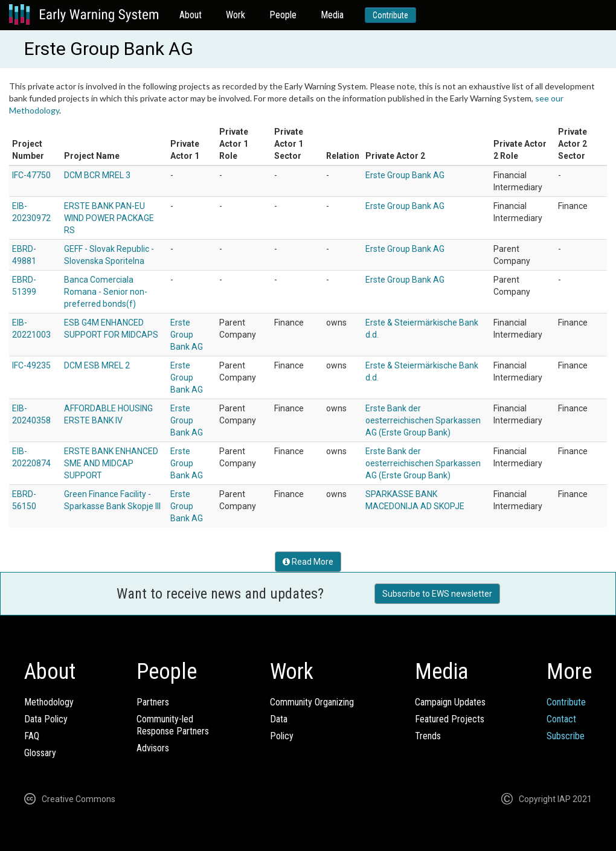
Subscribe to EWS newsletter (437, 594)
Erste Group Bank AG (405, 175)
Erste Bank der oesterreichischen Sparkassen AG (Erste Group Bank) (423, 420)
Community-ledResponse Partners (173, 725)
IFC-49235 (31, 365)
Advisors (153, 748)
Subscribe (566, 736)
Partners (153, 702)
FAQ (32, 736)
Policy (282, 736)
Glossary (40, 753)
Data (279, 719)
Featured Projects (450, 719)
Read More (308, 562)
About (191, 15)
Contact (561, 719)
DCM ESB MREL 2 (97, 365)
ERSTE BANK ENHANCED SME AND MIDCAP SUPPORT (111, 463)
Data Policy (46, 719)
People (283, 15)
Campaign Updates (450, 702)
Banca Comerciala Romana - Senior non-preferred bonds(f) (106, 292)
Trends (428, 736)
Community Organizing (312, 702)
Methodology (49, 702)
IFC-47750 (31, 175)
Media (332, 15)
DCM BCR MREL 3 (97, 175)
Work (236, 15)
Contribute (390, 15)
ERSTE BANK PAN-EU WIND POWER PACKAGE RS (109, 218)
